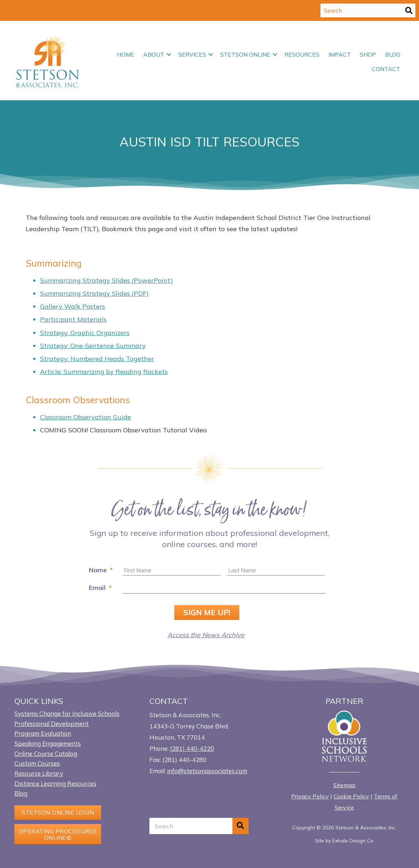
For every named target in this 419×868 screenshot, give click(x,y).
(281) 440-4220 (192, 748)
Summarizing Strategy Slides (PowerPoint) (106, 280)
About (154, 54)
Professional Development (52, 724)
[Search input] (360, 10)
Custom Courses (37, 763)
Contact (386, 69)
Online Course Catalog (46, 754)
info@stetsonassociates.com (207, 771)
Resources (302, 54)
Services (192, 54)
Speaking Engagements (48, 743)
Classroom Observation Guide (86, 417)
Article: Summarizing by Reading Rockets (104, 372)
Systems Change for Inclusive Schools (67, 713)
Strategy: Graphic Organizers (85, 333)
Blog (393, 54)
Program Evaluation (43, 733)
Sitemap (344, 785)
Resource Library (39, 773)
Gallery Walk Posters (73, 306)
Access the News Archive (206, 635)
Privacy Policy (310, 796)
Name (101, 570)
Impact (340, 54)
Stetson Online (245, 54)
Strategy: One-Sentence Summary (93, 346)
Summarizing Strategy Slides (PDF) (94, 293)
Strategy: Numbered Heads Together (97, 359)
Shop (368, 54)
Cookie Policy (351, 796)
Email (100, 588)
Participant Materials (73, 319)
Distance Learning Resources (55, 783)
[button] (409, 10)
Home (126, 54)
